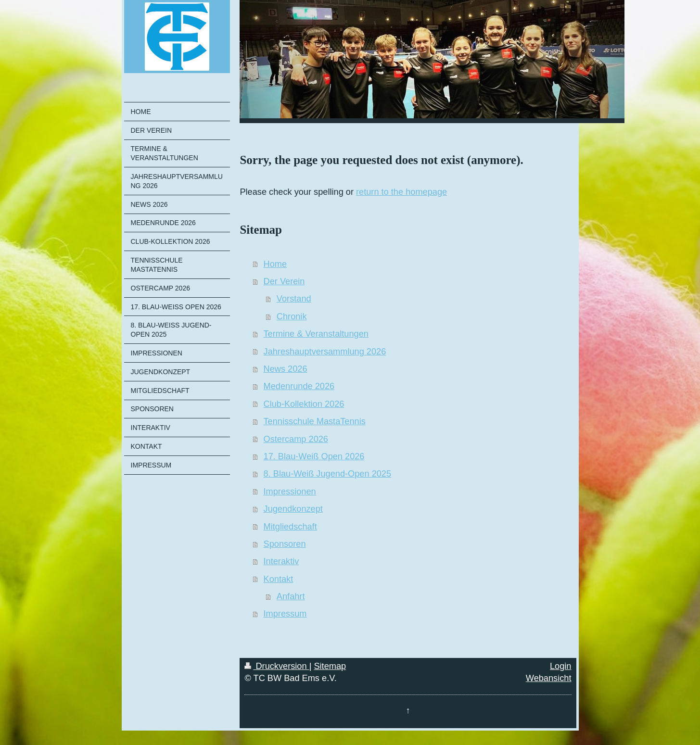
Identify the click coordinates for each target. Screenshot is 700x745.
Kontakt (279, 579)
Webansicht (549, 678)
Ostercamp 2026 (296, 439)
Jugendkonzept (293, 509)
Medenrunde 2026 (299, 386)
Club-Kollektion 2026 (304, 404)
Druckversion (277, 666)
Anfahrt (291, 596)
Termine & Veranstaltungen (316, 334)
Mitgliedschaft (290, 527)
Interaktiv (281, 561)
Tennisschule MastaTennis (315, 421)
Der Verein (284, 281)
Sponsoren (285, 544)
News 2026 (286, 369)
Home (275, 264)
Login (561, 666)
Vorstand (294, 299)
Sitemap (330, 666)
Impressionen (290, 492)
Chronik (292, 316)
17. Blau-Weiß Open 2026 (314, 456)
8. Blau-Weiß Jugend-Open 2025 (328, 474)
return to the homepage (401, 192)
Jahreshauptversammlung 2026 (325, 352)
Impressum (285, 614)
